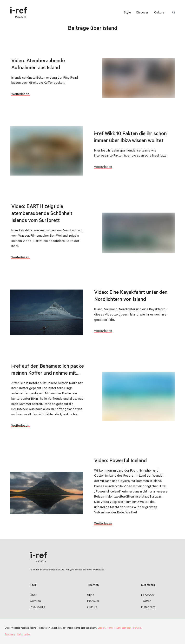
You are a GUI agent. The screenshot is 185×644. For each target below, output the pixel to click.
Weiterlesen (20, 94)
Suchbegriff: (175, 13)
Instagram (148, 608)
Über (33, 596)
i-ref (18, 13)
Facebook (148, 596)
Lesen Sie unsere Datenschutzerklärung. (120, 628)
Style (127, 13)
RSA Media (38, 608)
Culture (159, 13)
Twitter (146, 602)
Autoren (35, 602)
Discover (142, 13)
